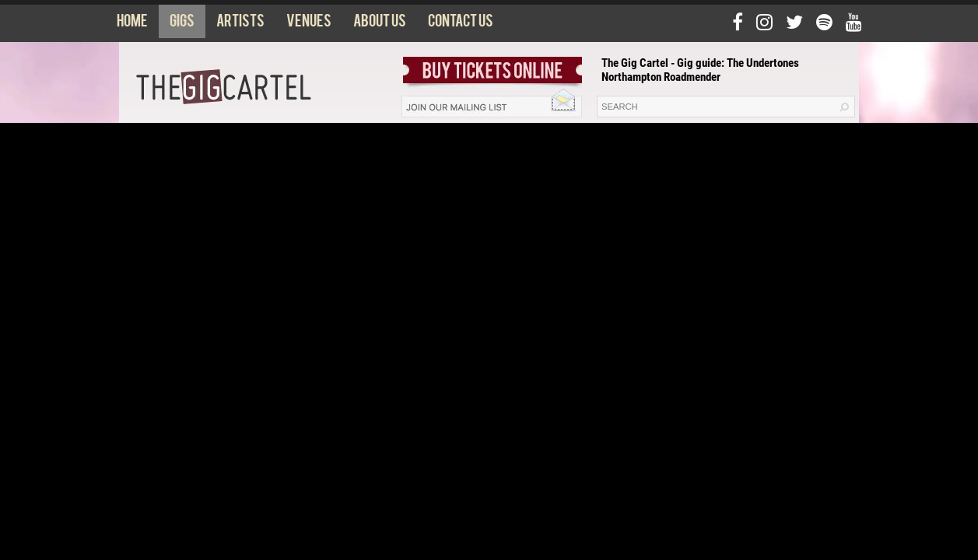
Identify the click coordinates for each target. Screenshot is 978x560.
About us (380, 24)
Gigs (182, 24)
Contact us (461, 24)
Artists (240, 24)
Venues (309, 24)
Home (132, 24)
